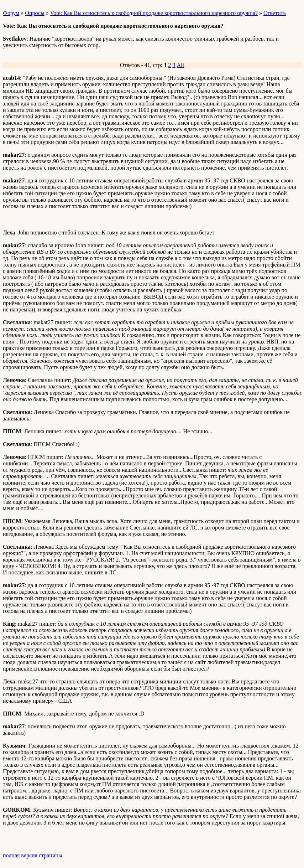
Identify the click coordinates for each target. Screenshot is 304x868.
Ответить (275, 13)
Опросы (35, 13)
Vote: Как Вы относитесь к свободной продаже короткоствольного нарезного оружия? (154, 13)
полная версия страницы (33, 855)
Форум (11, 13)
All (180, 65)
